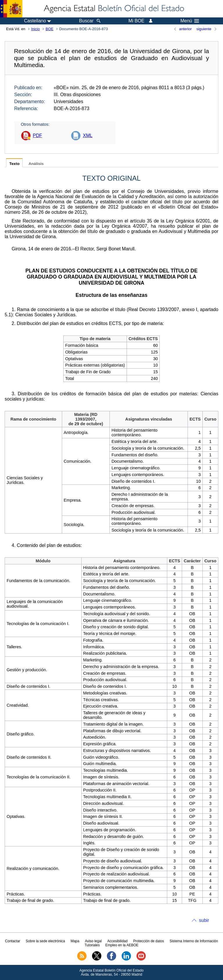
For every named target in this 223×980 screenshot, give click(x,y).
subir (204, 920)
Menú (190, 21)
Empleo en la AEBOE (122, 945)
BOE (50, 29)
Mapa (75, 941)
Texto (14, 164)
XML (88, 135)
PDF (37, 135)
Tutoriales (92, 945)
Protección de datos (149, 941)
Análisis (36, 164)
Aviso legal (93, 941)
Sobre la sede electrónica (45, 941)
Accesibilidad (117, 941)
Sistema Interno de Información (194, 941)
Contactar (12, 941)
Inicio (35, 29)
